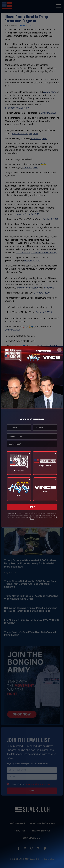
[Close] (59, 350)
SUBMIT (32, 507)
